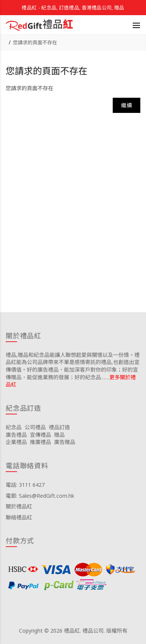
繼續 (127, 105)
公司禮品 (35, 427)
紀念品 (14, 427)
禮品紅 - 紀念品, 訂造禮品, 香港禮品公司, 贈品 (73, 8)
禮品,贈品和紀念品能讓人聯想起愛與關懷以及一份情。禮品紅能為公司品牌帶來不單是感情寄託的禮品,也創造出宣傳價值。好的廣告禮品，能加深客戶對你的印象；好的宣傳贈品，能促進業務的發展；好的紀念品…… (73, 366)
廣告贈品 (65, 442)
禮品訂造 (59, 427)
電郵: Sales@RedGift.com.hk (40, 496)
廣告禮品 (16, 435)
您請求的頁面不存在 (35, 42)
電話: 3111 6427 (25, 485)
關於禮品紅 (19, 506)
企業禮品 (16, 442)
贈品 (59, 435)
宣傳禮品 (40, 435)
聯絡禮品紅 (19, 517)
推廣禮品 (40, 442)
